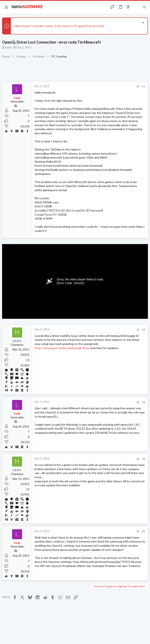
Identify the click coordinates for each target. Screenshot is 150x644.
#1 (144, 86)
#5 (144, 531)
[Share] (138, 86)
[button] (6, 7)
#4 (144, 459)
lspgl (8, 47)
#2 (144, 330)
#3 (144, 402)
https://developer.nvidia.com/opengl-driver (62, 348)
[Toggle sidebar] (136, 7)
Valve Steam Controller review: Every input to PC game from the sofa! (59, 26)
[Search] (144, 7)
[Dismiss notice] (143, 23)
